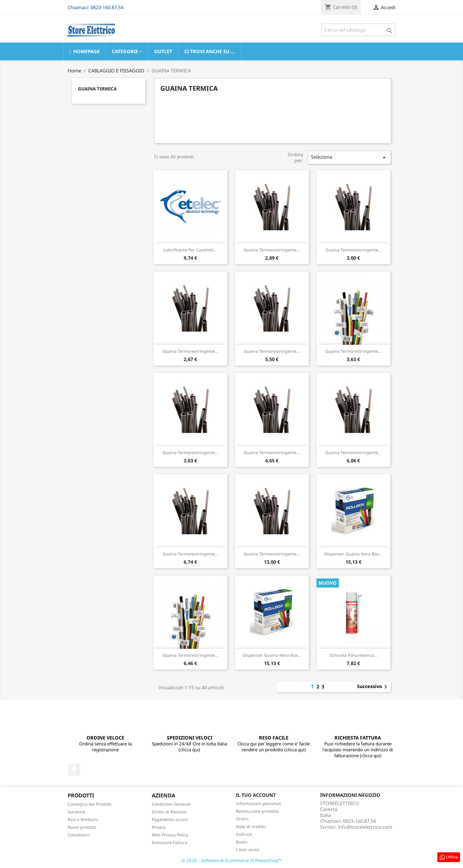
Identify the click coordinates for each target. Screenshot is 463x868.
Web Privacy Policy (170, 835)
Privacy (159, 827)
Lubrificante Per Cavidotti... (190, 250)
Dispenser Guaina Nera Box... (353, 554)
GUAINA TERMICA (97, 89)
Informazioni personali (259, 803)
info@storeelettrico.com (365, 827)
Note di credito (251, 826)
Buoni (242, 842)
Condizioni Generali (171, 804)
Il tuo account (256, 795)
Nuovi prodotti (82, 827)
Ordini (242, 819)
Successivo (373, 687)
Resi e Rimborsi (83, 819)
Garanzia (76, 812)
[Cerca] (358, 30)
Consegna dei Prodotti (90, 804)
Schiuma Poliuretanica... (353, 655)
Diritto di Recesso (169, 812)
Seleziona (349, 157)
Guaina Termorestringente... (272, 250)
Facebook (74, 770)
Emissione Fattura (169, 842)
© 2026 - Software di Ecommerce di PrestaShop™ (232, 860)
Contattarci (79, 835)
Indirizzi (244, 834)
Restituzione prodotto (257, 811)
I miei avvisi (248, 850)
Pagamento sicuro (170, 819)
